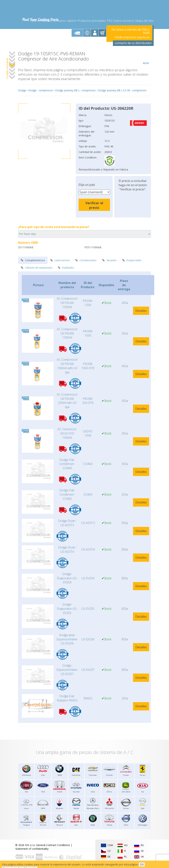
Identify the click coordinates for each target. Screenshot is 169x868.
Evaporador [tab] (132, 260)
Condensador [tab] (86, 260)
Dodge (22, 90)
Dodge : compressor (41, 90)
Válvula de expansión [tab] (37, 268)
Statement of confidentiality (32, 849)
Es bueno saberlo (65, 21)
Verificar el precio (94, 205)
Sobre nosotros (124, 21)
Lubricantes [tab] (60, 260)
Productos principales (92, 21)
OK (142, 864)
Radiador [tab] (66, 268)
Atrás (146, 58)
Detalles (141, 311)
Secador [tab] (109, 260)
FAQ (110, 21)
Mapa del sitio (144, 21)
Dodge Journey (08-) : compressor (75, 90)
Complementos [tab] (33, 260)
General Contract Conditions (53, 845)
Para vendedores (41, 21)
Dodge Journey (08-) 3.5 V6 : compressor (122, 90)
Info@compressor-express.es (132, 37)
